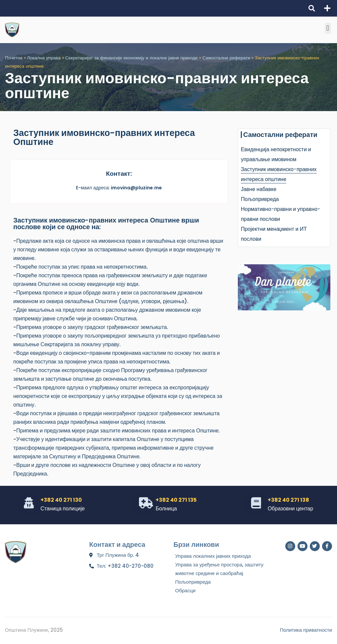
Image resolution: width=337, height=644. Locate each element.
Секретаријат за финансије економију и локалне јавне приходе (132, 58)
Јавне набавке (259, 189)
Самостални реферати (226, 58)
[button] (312, 8)
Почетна (14, 58)
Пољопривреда (260, 199)
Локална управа (44, 58)
